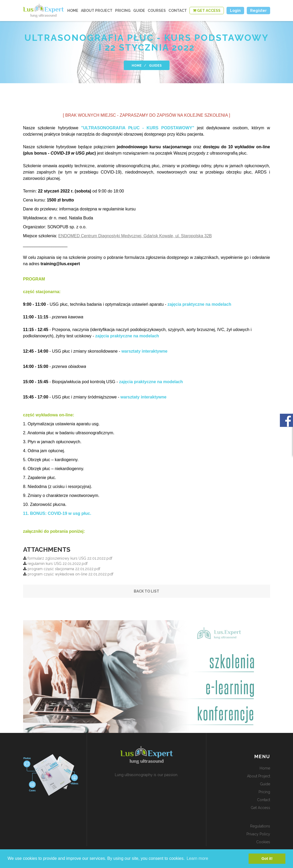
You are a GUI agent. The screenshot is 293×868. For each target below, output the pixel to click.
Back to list (147, 591)
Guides (155, 66)
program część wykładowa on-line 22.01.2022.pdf (70, 574)
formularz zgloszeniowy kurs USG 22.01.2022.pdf (70, 558)
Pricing (123, 11)
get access (260, 808)
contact (178, 11)
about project (97, 11)
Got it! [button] (267, 859)
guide (139, 11)
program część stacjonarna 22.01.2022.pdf (64, 569)
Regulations (260, 826)
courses (157, 11)
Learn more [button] (197, 858)
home (73, 11)
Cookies (263, 842)
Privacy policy (258, 834)
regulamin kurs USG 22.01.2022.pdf (58, 564)
